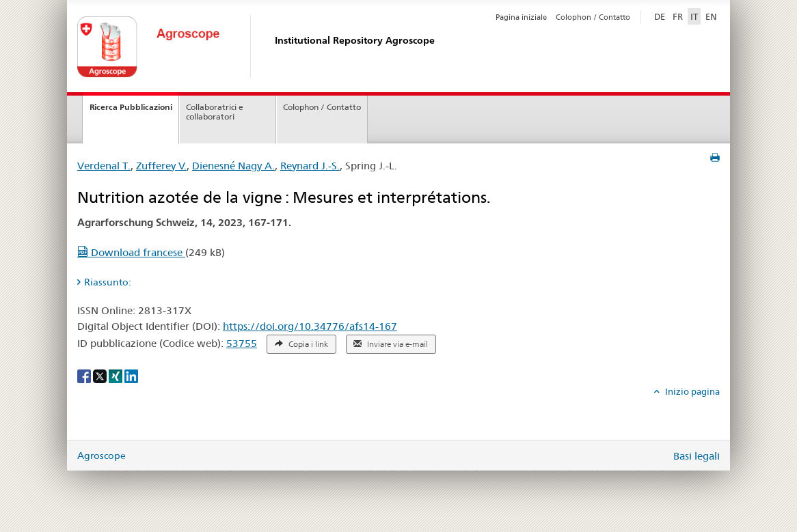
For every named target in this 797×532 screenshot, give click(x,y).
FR (678, 16)
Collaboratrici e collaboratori (215, 112)
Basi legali (697, 456)
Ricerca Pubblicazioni (131, 107)
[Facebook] (85, 376)
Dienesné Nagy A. (233, 166)
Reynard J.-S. (310, 166)
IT (694, 16)
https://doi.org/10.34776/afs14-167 (310, 326)
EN (711, 16)
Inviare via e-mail (391, 344)
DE (661, 16)
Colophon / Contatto (593, 17)
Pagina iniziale (521, 17)
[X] (101, 376)
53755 (242, 343)
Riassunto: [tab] (108, 282)
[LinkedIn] (131, 376)
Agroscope (102, 456)
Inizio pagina (691, 391)
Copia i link (301, 344)
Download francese (131, 252)
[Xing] (117, 376)
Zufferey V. (161, 166)
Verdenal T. (104, 166)
